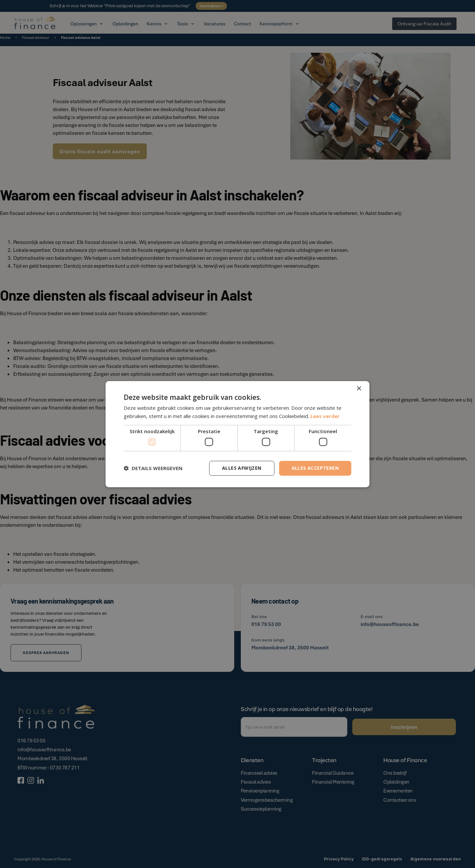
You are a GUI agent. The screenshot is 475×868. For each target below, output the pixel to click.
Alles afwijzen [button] (242, 468)
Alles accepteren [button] (315, 468)
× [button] (359, 389)
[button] (153, 468)
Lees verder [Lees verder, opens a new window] (325, 416)
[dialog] (237, 434)
